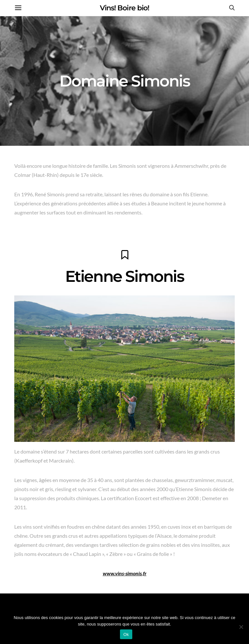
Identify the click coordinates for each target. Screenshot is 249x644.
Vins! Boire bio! (124, 8)
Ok (126, 634)
